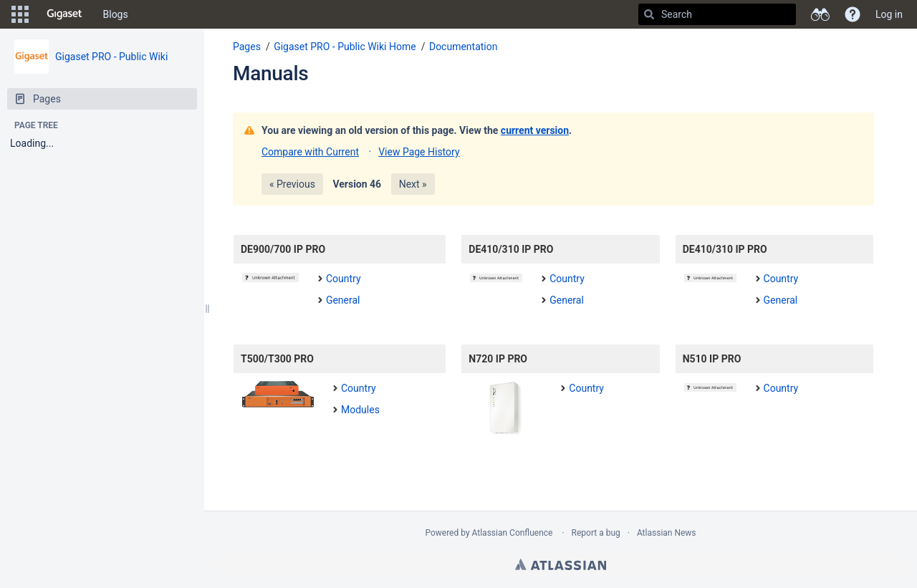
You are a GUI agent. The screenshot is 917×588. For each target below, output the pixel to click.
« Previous (292, 184)
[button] (20, 14)
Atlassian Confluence (513, 533)
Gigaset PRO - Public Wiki (111, 57)
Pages (247, 47)
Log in (889, 14)
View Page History (419, 152)
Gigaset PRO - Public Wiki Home (345, 47)
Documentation (464, 47)
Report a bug (596, 533)
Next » (413, 184)
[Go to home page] (64, 14)
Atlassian (561, 564)
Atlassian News (667, 533)
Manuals (270, 73)
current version (535, 130)
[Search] (649, 14)
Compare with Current (310, 152)
